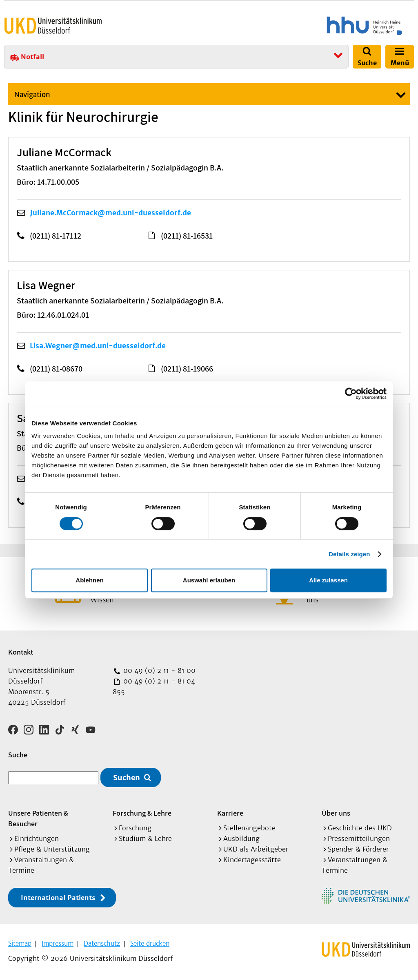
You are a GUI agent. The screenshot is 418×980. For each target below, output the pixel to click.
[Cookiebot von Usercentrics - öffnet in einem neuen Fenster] (351, 394)
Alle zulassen (328, 580)
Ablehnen (89, 580)
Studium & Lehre (145, 838)
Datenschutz (102, 943)
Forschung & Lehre (142, 813)
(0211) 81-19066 (187, 369)
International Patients (58, 898)
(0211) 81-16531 (187, 236)
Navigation (32, 95)
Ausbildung (241, 838)
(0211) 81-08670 (56, 369)
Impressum (58, 943)
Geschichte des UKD (360, 828)
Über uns (336, 813)
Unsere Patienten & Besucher (38, 818)
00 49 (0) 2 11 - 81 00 (158, 670)
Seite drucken (150, 943)
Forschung (135, 828)
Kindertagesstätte (252, 860)
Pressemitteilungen (359, 838)
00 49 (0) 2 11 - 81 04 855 (154, 686)
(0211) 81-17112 (56, 236)
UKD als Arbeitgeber (256, 849)
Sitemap (20, 943)
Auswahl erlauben (209, 580)
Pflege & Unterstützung (52, 849)
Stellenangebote (249, 828)
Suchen (127, 778)
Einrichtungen (37, 838)
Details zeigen (349, 554)
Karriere (230, 813)
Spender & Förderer (358, 849)
